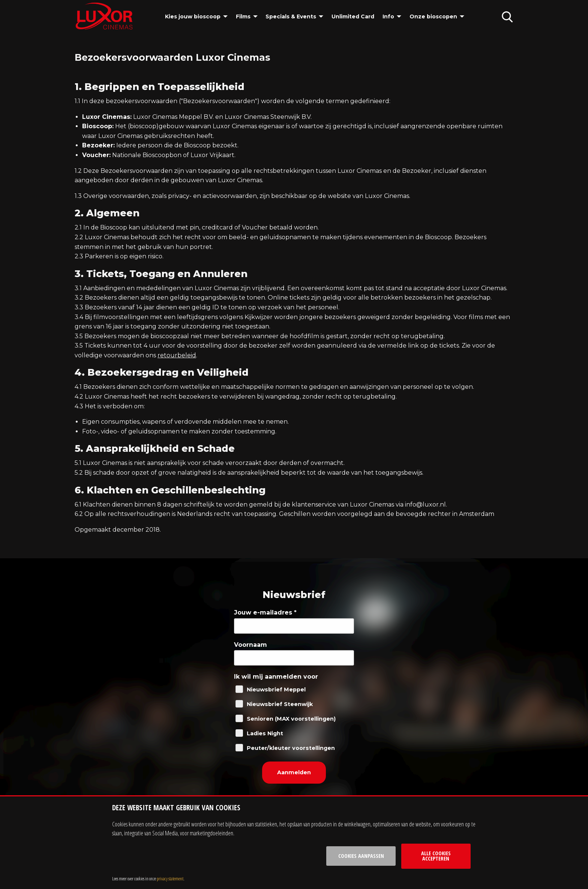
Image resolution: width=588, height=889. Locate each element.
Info (388, 16)
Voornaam (250, 645)
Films (243, 16)
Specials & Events (291, 16)
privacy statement (170, 879)
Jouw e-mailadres (265, 612)
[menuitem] (196, 16)
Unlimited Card (353, 16)
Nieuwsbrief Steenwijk (280, 704)
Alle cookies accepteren (436, 856)
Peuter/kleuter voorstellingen (291, 748)
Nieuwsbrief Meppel (276, 690)
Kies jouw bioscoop (193, 16)
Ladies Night (265, 733)
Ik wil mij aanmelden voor (276, 677)
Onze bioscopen (433, 16)
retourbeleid (177, 355)
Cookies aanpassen (361, 856)
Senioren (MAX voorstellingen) (291, 719)
